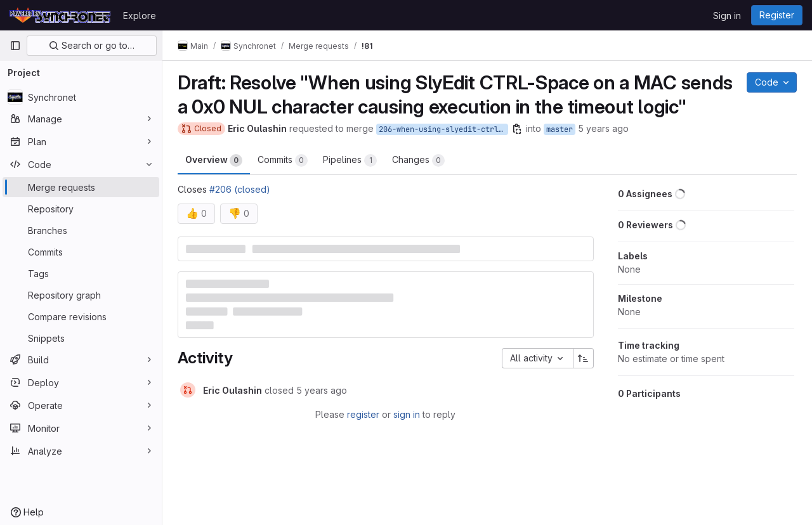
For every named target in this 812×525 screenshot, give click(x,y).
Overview (214, 160)
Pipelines (350, 160)
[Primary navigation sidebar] (15, 46)
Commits (283, 160)
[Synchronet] (81, 97)
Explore (140, 16)
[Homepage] (60, 15)
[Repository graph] (81, 295)
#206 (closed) (240, 189)
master (560, 129)
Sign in (727, 16)
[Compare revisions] (81, 316)
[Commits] (81, 252)
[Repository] (81, 209)
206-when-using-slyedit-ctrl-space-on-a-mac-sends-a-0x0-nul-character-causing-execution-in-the (443, 129)
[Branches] (81, 230)
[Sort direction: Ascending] (584, 358)
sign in (407, 414)
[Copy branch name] (517, 129)
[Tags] (81, 273)
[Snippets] (81, 338)
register (363, 414)
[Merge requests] (81, 187)
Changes (418, 160)
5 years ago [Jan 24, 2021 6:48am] (603, 128)
